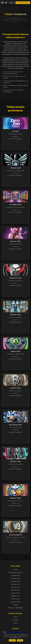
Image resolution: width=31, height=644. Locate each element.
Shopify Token (16, 593)
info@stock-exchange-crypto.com (18, 632)
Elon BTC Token (15, 599)
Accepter (12, 640)
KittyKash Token (15, 584)
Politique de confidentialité (16, 608)
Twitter (15, 617)
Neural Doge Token (15, 602)
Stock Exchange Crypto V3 (15, 573)
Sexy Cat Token (15, 587)
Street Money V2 (16, 590)
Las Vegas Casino (15, 578)
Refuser (20, 640)
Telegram (15, 623)
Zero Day (16, 570)
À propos (15, 605)
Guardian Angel (15, 575)
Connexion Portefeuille (23, 3)
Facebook (16, 620)
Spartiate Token (16, 596)
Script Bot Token (15, 581)
